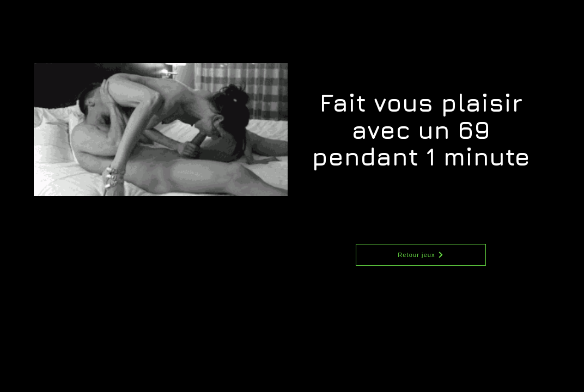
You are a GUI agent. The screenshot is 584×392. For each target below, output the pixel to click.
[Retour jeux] (421, 255)
